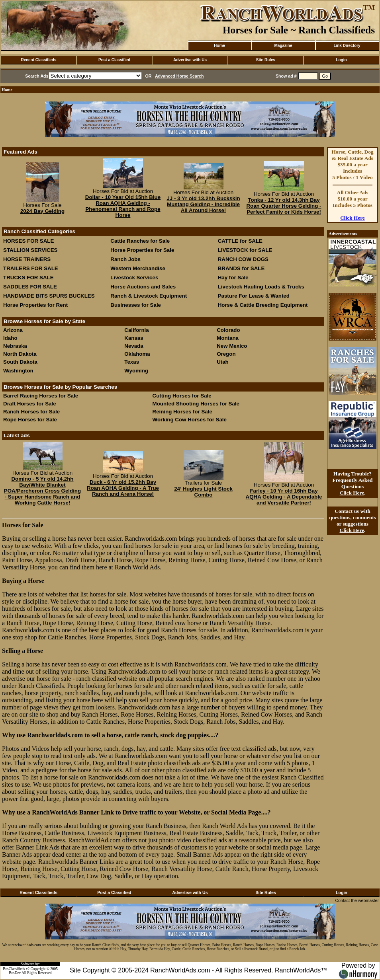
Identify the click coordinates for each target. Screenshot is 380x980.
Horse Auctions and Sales (143, 287)
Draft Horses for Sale (30, 404)
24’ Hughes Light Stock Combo (203, 492)
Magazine (283, 46)
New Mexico (232, 346)
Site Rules (266, 60)
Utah (223, 362)
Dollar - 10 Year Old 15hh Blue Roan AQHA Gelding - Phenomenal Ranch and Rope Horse (123, 206)
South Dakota (20, 362)
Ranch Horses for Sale (31, 412)
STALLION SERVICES (30, 250)
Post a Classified (114, 60)
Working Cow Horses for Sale (190, 420)
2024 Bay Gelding (42, 211)
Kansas (134, 338)
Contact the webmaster (357, 900)
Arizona (13, 330)
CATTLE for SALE (240, 241)
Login (341, 60)
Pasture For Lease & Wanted (254, 296)
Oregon (226, 354)
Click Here (353, 218)
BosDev (15, 973)
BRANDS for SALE (241, 268)
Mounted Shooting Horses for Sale (196, 404)
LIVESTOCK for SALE (245, 250)
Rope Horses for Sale (30, 420)
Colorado (228, 330)
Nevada (134, 346)
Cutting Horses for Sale (182, 396)
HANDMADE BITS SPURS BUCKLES (49, 296)
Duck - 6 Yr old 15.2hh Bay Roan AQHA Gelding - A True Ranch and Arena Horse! (123, 488)
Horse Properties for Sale (142, 250)
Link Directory (347, 46)
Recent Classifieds (39, 60)
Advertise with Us (190, 60)
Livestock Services (134, 278)
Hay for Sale (234, 278)
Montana (228, 338)
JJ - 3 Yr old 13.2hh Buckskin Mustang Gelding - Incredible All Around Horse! (203, 204)
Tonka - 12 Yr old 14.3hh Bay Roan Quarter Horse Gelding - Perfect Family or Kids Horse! (284, 206)
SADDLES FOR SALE (30, 287)
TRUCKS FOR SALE (28, 278)
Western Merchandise (138, 268)
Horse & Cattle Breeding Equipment (263, 305)
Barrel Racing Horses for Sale (41, 396)
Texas (132, 362)
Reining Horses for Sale (182, 412)
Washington (18, 371)
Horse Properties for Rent (35, 305)
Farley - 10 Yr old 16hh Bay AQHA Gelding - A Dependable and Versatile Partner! (284, 497)
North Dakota (20, 354)
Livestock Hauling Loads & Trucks (261, 287)
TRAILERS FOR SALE (31, 268)
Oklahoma (137, 354)
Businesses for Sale (136, 305)
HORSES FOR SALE (28, 241)
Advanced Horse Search (179, 76)
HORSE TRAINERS (27, 259)
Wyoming (136, 371)
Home (219, 46)
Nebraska (15, 346)
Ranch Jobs (125, 259)
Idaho (10, 338)
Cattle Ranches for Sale (140, 241)
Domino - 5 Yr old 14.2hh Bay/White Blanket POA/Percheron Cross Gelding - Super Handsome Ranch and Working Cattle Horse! (42, 491)
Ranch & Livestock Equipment (149, 296)
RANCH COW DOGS (243, 259)
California (136, 330)
